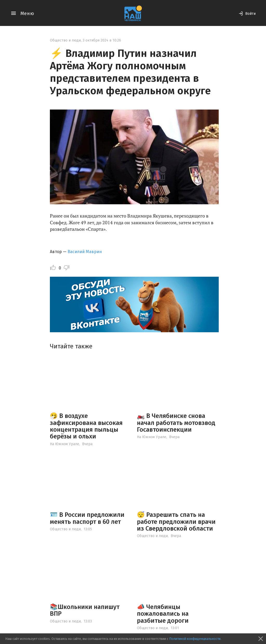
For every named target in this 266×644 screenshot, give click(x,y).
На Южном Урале (65, 444)
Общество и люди (65, 40)
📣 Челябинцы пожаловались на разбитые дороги (163, 614)
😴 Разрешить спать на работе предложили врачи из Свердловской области (176, 522)
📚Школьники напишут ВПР (85, 610)
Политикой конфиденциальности (195, 639)
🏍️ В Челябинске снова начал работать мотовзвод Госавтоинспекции (176, 423)
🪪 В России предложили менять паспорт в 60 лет (87, 518)
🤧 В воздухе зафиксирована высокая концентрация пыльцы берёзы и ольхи (86, 426)
